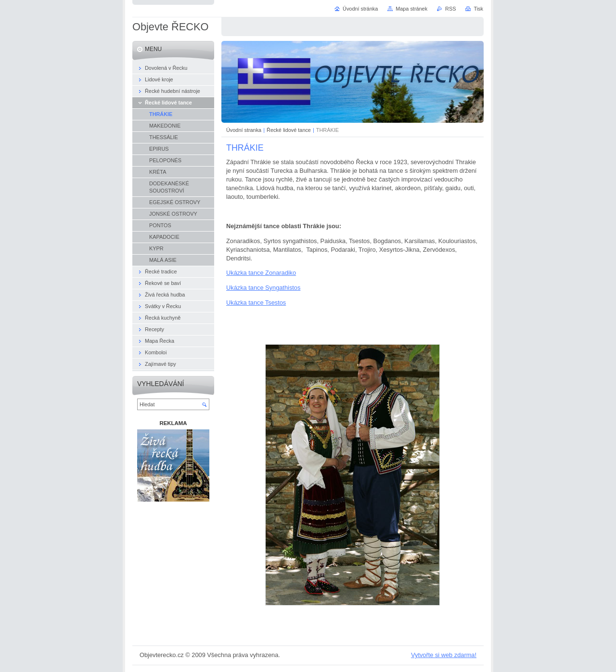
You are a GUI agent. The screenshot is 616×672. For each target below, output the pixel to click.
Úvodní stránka (360, 9)
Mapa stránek (411, 9)
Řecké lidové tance (289, 130)
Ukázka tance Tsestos (256, 303)
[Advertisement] (173, 556)
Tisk (478, 9)
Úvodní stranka (244, 130)
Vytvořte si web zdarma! (444, 655)
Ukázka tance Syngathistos (263, 288)
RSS (450, 9)
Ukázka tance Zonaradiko (261, 273)
